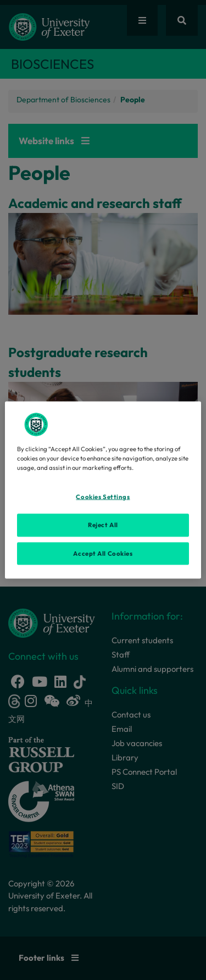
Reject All (103, 524)
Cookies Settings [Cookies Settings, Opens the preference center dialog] (103, 496)
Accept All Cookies (103, 553)
